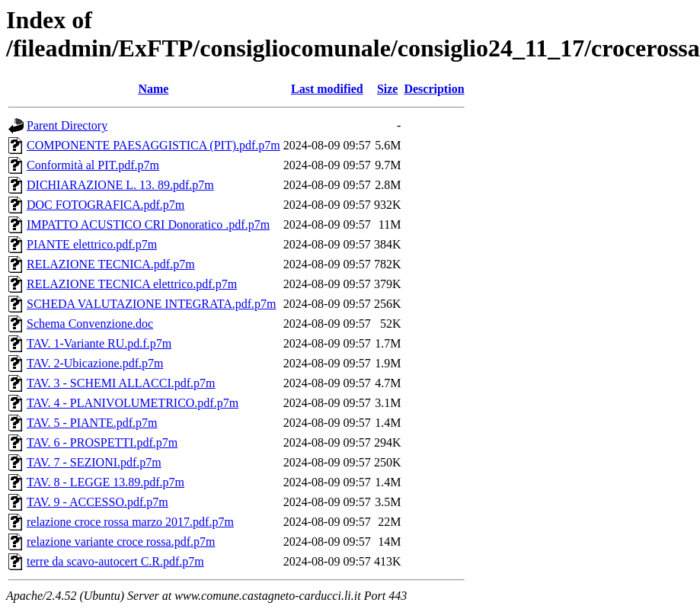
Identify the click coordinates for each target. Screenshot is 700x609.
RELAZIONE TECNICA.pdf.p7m (111, 264)
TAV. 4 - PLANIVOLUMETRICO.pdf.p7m (133, 403)
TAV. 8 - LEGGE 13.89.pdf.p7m (105, 482)
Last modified (327, 89)
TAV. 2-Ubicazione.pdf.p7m (95, 363)
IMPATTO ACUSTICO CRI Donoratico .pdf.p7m (148, 224)
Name (153, 89)
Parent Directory (67, 125)
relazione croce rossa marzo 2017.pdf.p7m (130, 522)
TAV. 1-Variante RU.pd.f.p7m (99, 343)
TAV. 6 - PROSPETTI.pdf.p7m (102, 442)
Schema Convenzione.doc (90, 324)
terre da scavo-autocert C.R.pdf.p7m (115, 561)
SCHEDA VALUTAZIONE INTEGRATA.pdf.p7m (152, 304)
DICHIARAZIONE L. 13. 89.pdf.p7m (120, 185)
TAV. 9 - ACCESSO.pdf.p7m (97, 502)
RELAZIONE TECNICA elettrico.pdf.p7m (132, 284)
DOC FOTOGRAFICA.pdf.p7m (105, 205)
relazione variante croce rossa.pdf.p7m (121, 542)
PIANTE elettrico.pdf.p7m (92, 244)
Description (434, 89)
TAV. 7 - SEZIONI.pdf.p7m (94, 462)
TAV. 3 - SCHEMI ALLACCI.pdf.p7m (121, 383)
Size (388, 89)
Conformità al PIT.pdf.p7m (93, 165)
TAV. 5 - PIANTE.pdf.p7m (92, 423)
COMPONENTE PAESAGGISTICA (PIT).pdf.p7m (153, 145)
